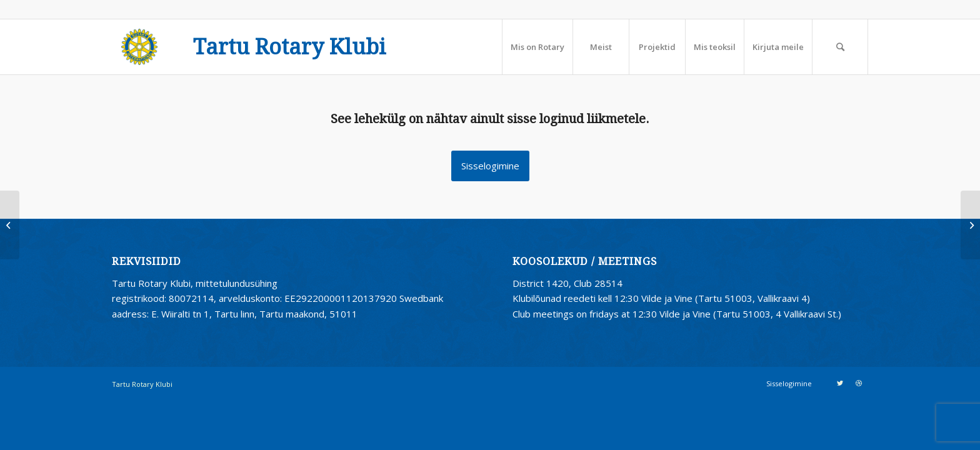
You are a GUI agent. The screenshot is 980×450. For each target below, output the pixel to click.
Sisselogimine (490, 166)
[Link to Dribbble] (859, 383)
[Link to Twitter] (840, 383)
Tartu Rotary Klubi (290, 47)
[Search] (840, 47)
